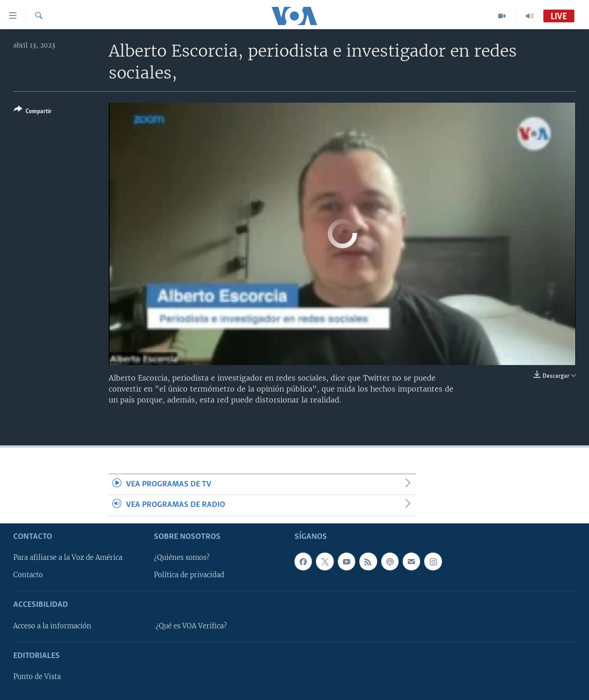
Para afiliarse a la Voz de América (68, 558)
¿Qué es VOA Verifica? (191, 626)
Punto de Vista (37, 677)
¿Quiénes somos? (182, 558)
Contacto (28, 575)
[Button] (33, 112)
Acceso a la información (52, 626)
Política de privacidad (189, 575)
